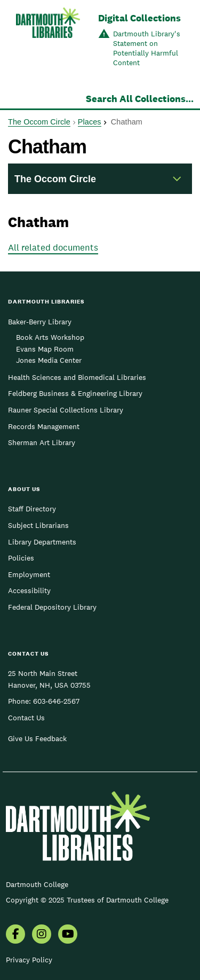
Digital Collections (139, 18)
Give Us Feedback (37, 738)
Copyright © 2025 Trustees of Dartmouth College (87, 900)
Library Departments (42, 542)
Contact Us (26, 718)
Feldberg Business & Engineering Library (75, 393)
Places (90, 122)
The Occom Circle (39, 122)
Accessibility (29, 590)
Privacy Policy (29, 960)
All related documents (53, 247)
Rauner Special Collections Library (66, 410)
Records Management (44, 426)
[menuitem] (15, 935)
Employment (29, 574)
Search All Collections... (140, 99)
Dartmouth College (37, 884)
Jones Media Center (49, 360)
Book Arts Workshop (50, 337)
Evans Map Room (45, 349)
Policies (21, 558)
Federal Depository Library (52, 607)
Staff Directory (32, 509)
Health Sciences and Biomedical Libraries (77, 377)
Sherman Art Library (42, 442)
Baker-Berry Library (40, 322)
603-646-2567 (56, 701)
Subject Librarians (38, 525)
